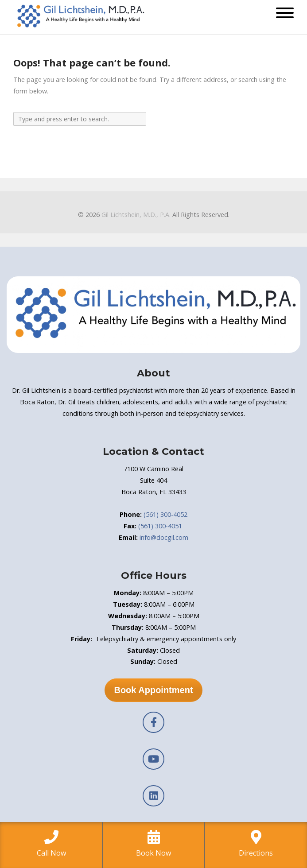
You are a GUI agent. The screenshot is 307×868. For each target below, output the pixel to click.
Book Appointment (153, 690)
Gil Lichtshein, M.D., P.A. (136, 215)
